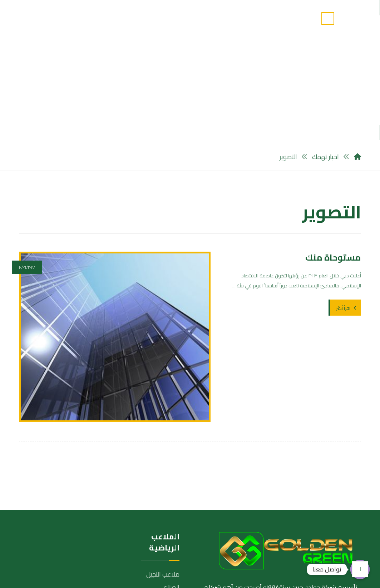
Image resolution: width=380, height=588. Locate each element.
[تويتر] (332, 526)
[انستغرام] (316, 526)
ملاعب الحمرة (162, 526)
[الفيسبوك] (349, 526)
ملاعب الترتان (163, 513)
